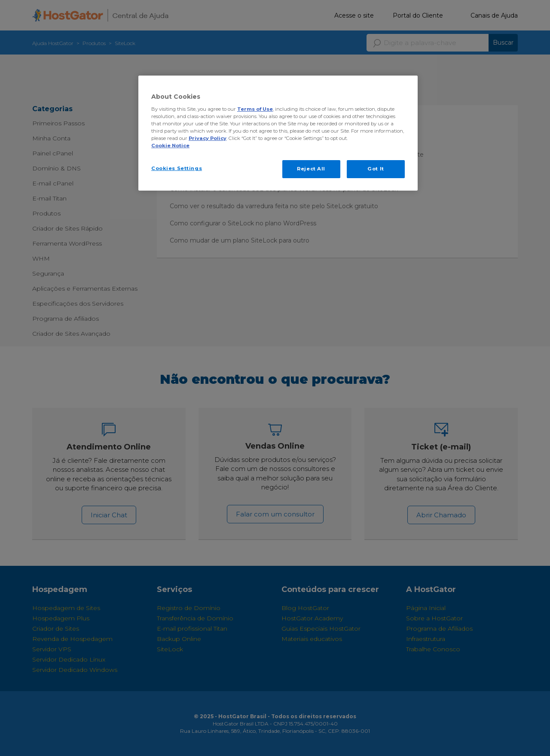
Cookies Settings (177, 168)
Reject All (311, 169)
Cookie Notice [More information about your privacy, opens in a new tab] (170, 146)
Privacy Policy (208, 138)
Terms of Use (255, 109)
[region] (278, 133)
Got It (376, 169)
